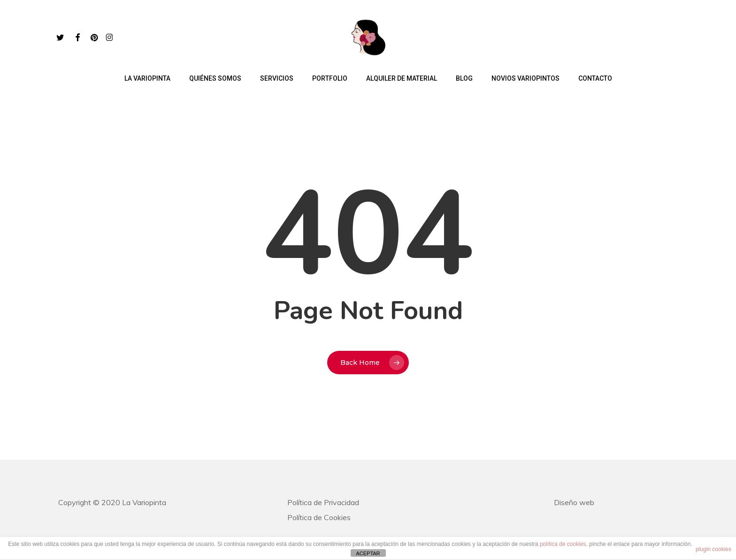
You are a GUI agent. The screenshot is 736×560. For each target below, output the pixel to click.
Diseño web (574, 502)
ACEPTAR (368, 553)
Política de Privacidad (323, 502)
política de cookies (563, 544)
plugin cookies (713, 549)
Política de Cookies (319, 517)
